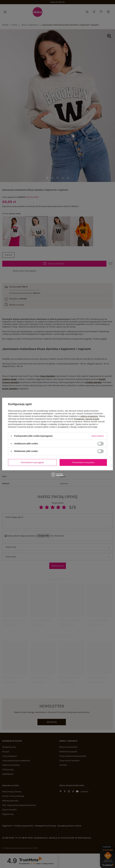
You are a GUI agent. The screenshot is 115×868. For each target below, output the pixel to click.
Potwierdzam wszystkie (83, 462)
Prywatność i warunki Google (87, 419)
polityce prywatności (89, 416)
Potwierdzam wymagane (32, 462)
